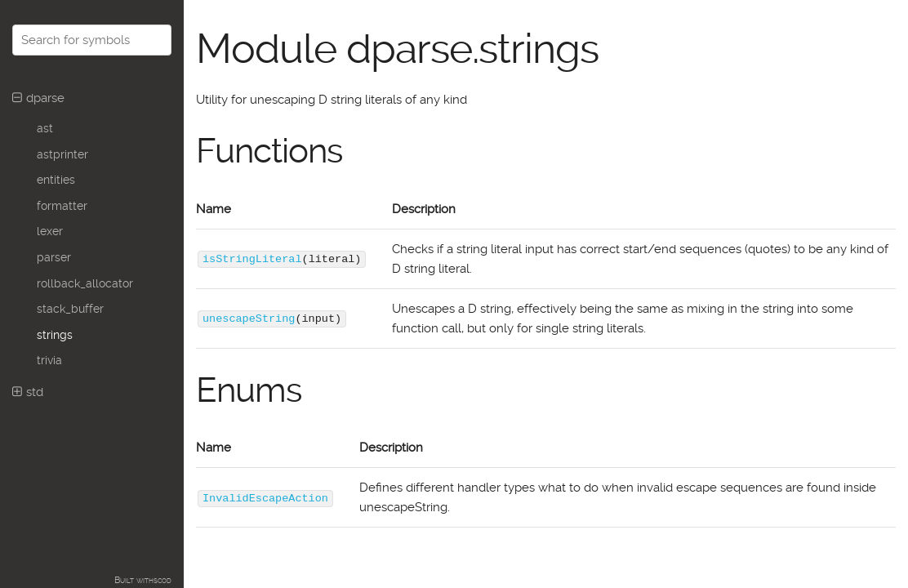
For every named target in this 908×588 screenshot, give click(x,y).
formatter (62, 206)
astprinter (62, 154)
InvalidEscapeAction (265, 497)
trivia (49, 360)
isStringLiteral (252, 259)
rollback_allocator (85, 283)
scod (162, 580)
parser (54, 257)
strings (55, 335)
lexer (50, 231)
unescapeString (249, 318)
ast (45, 128)
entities (56, 180)
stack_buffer (70, 309)
